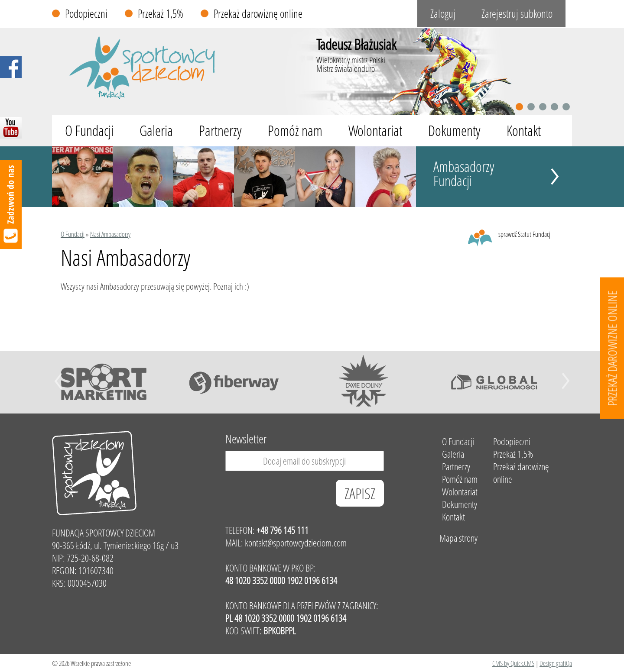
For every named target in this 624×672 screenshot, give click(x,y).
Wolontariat (375, 131)
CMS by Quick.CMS (513, 663)
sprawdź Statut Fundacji (525, 234)
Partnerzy (220, 131)
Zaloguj (443, 14)
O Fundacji (89, 131)
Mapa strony (458, 538)
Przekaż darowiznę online (258, 14)
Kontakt (524, 131)
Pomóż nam (295, 131)
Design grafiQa (556, 663)
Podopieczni (86, 14)
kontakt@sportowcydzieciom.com (296, 543)
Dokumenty (454, 131)
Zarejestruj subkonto (517, 14)
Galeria (156, 131)
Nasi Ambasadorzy (110, 234)
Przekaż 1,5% (161, 14)
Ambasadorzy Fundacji (464, 174)
